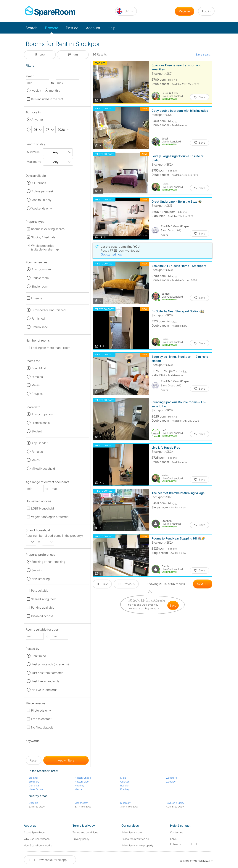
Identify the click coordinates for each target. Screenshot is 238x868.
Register (185, 11)
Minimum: (34, 152)
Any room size (41, 269)
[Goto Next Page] (203, 584)
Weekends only (42, 208)
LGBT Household (42, 508)
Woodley (171, 782)
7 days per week (42, 191)
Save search (204, 54)
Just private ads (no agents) (50, 664)
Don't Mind (39, 368)
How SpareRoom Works (38, 845)
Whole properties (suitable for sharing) (45, 247)
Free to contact (41, 719)
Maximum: (34, 162)
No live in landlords (44, 690)
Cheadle (33, 803)
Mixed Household (43, 469)
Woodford (171, 778)
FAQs (173, 839)
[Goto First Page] (102, 584)
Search (32, 28)
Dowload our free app (50, 860)
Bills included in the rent (47, 99)
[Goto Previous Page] (126, 584)
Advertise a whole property (137, 845)
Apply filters (66, 760)
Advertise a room (132, 832)
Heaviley (79, 786)
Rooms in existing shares (48, 229)
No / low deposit (42, 727)
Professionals (41, 423)
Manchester (81, 803)
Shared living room (44, 599)
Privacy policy (81, 839)
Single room (40, 286)
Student (37, 431)
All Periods (39, 183)
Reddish (125, 786)
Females (37, 377)
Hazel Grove (36, 789)
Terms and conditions (85, 832)
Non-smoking (41, 579)
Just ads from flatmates (47, 673)
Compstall (34, 786)
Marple (78, 789)
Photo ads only (41, 710)
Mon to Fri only (41, 200)
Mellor (124, 778)
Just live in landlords (45, 681)
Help (112, 28)
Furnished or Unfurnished (48, 310)
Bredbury (34, 782)
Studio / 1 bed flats (43, 237)
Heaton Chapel (83, 778)
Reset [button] (34, 760)
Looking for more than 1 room (51, 348)
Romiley (125, 789)
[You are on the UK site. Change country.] (126, 11)
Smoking (37, 570)
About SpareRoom (35, 832)
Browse (52, 28)
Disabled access (42, 616)
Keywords (33, 741)
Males (36, 385)
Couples (37, 394)
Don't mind (39, 656)
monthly (55, 91)
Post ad (72, 28)
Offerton (125, 782)
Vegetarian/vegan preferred (50, 517)
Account (93, 28)
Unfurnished (40, 327)
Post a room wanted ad (135, 839)
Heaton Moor (82, 782)
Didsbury (125, 803)
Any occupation (42, 414)
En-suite (37, 298)
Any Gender (40, 443)
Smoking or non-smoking (48, 562)
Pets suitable (40, 591)
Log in (206, 11)
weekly (36, 91)
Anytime (37, 120)
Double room (40, 278)
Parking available (43, 607)
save (173, 605)
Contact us (177, 832)
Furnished (38, 318)
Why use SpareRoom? (37, 839)
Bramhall (34, 778)
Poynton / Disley (175, 803)
